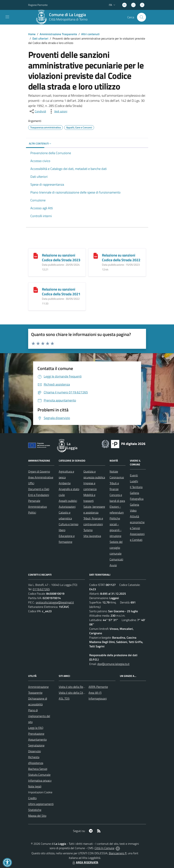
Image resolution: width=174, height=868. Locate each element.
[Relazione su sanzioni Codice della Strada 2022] (96, 255)
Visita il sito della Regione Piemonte (80, 687)
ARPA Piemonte (98, 687)
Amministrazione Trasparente (58, 34)
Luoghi (134, 481)
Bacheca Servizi (38, 769)
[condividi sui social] (38, 111)
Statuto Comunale (39, 775)
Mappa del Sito (37, 816)
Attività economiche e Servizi (137, 522)
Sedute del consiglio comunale (116, 548)
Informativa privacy (40, 780)
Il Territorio (136, 487)
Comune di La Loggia (68, 15)
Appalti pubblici (68, 501)
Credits (32, 798)
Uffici (31, 483)
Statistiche (35, 810)
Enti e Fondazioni (39, 495)
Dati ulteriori (40, 38)
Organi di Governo (39, 471)
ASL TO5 (64, 698)
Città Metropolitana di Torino (68, 19)
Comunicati (116, 559)
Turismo (88, 530)
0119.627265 (41, 589)
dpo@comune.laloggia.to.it (113, 664)
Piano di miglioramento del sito (39, 716)
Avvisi (113, 565)
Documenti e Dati (39, 489)
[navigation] (7, 17)
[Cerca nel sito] (141, 17)
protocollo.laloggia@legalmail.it (55, 602)
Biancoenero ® (118, 853)
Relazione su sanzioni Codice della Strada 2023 (61, 258)
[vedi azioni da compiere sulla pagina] (58, 111)
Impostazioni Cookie (40, 792)
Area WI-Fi (95, 693)
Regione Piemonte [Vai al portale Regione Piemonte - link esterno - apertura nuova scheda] (38, 5)
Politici (32, 512)
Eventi (134, 475)
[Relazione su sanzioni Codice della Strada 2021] (36, 289)
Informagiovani (98, 698)
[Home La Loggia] (63, 17)
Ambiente (65, 483)
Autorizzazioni (67, 507)
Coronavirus (117, 477)
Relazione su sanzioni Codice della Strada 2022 (121, 258)
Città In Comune (104, 848)
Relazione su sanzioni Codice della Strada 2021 (61, 292)
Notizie (114, 471)
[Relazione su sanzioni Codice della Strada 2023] (36, 255)
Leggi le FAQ (36, 728)
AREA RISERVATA (85, 862)
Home (32, 34)
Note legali (35, 786)
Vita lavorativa (92, 536)
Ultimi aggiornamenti (41, 804)
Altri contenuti (90, 34)
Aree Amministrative (41, 477)
